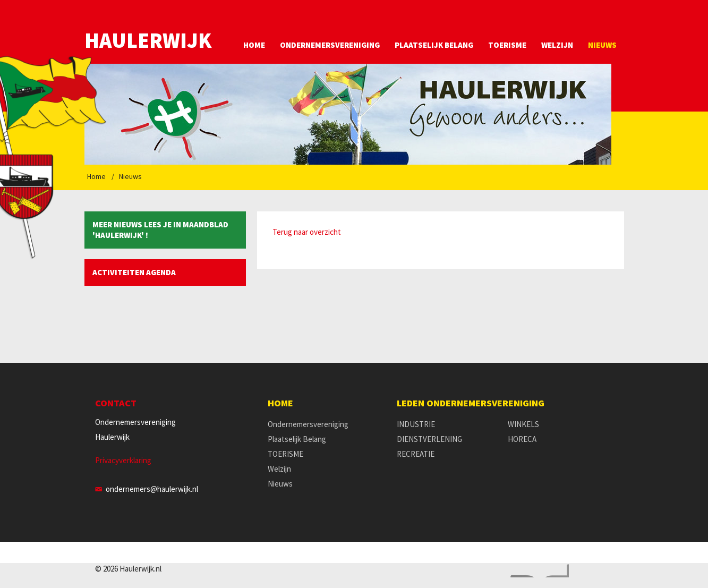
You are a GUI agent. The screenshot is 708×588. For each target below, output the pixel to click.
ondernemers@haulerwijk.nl (152, 489)
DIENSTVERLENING (429, 439)
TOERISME (507, 45)
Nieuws (602, 45)
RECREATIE (416, 454)
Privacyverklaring (123, 460)
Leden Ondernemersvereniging (471, 403)
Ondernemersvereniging (330, 45)
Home (254, 45)
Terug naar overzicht (307, 232)
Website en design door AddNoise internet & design (537, 571)
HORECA (522, 439)
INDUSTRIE (416, 424)
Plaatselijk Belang (434, 45)
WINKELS (523, 424)
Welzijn (557, 45)
